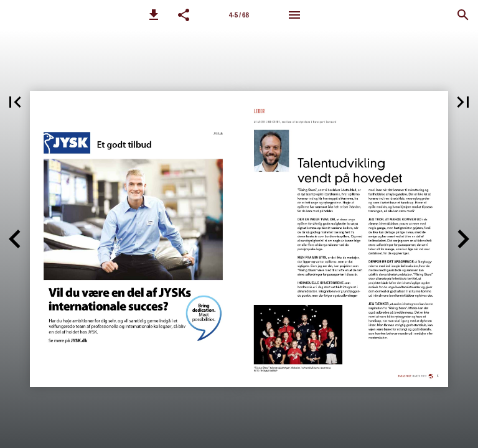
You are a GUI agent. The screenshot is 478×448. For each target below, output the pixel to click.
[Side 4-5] (239, 15)
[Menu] (294, 15)
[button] (154, 15)
